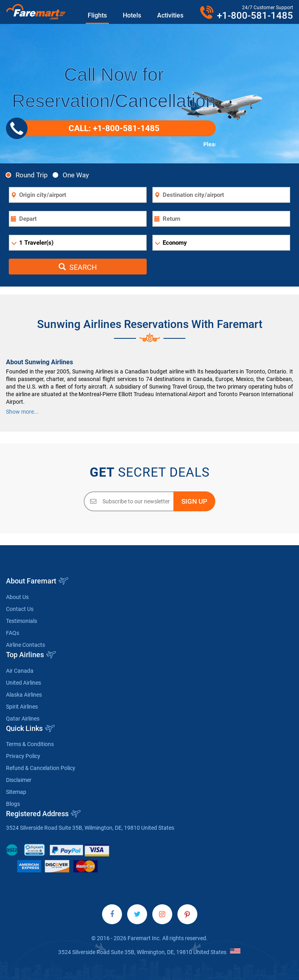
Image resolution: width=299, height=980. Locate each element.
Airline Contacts (26, 645)
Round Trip (29, 175)
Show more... (22, 412)
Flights (97, 15)
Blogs (13, 804)
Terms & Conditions (30, 744)
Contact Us (20, 609)
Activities (170, 15)
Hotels (132, 15)
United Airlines (24, 683)
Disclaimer (19, 780)
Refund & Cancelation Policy (41, 768)
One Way (73, 175)
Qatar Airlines (23, 719)
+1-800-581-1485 (255, 16)
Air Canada (20, 671)
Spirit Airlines (22, 707)
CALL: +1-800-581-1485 (86, 128)
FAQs (13, 633)
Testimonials (22, 621)
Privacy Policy (23, 756)
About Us (17, 597)
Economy (175, 243)
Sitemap (16, 792)
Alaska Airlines (24, 695)
